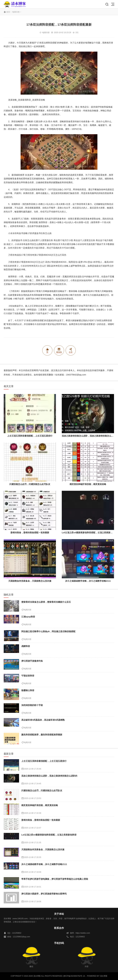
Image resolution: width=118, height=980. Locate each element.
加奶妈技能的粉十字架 (32, 705)
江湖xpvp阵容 (28, 617)
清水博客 (15, 4)
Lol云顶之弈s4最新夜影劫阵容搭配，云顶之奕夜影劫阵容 (89, 533)
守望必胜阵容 (28, 676)
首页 (8, 12)
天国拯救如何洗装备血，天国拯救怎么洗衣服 (30, 581)
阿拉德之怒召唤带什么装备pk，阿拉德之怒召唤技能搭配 (48, 631)
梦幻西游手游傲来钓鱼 (32, 661)
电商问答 (16, 12)
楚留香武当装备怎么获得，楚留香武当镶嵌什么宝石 (46, 602)
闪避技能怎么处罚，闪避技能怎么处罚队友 (30, 484)
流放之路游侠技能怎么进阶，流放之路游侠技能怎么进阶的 (90, 436)
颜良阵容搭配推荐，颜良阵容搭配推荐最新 (42, 735)
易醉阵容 (26, 646)
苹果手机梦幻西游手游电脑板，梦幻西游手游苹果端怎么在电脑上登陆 (55, 879)
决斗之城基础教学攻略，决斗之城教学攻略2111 (88, 581)
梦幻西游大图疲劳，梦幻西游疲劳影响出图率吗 (44, 894)
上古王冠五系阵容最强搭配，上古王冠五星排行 (30, 436)
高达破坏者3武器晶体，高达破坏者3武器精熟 (43, 720)
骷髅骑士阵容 (28, 690)
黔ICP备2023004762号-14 (74, 976)
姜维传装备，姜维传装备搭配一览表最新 (30, 533)
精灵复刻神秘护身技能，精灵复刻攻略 (88, 484)
